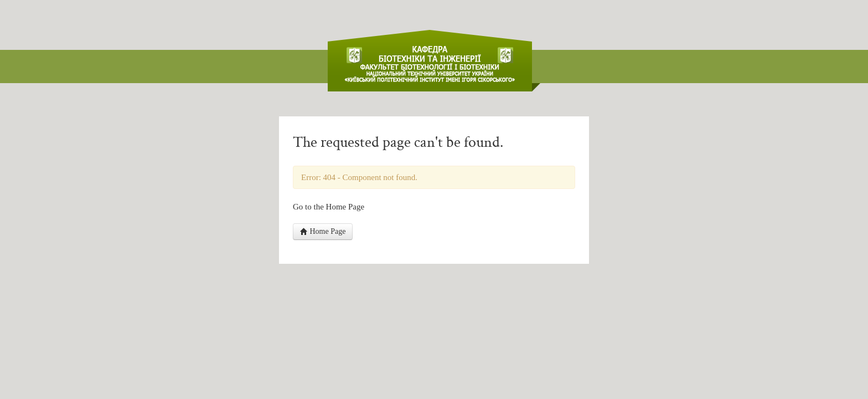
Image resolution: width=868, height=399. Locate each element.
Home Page (323, 231)
